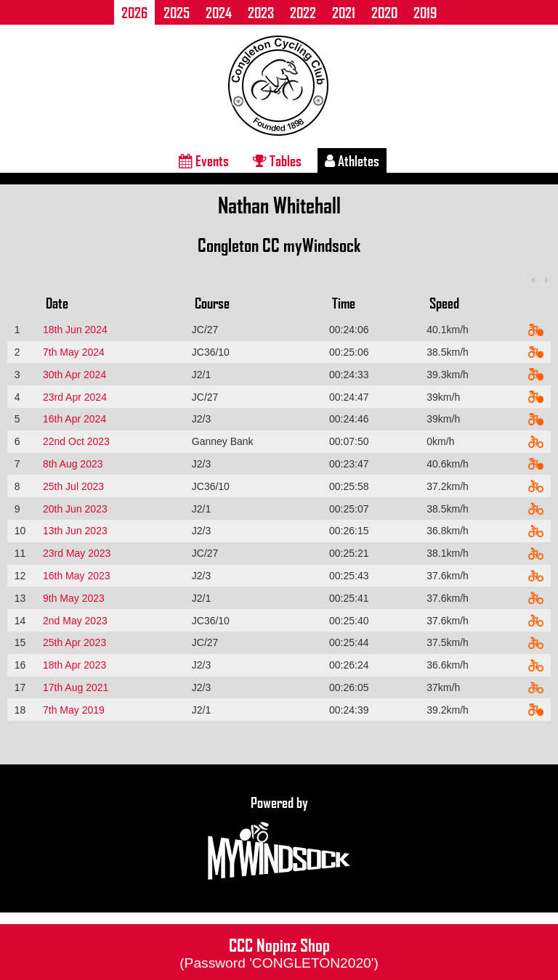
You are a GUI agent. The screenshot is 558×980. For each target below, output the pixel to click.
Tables (277, 160)
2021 (344, 12)
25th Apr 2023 (74, 642)
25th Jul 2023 (73, 486)
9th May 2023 (74, 598)
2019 (425, 12)
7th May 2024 (74, 352)
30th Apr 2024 (74, 375)
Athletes (352, 160)
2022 (303, 12)
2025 (177, 12)
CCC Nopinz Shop (279, 952)
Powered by (279, 838)
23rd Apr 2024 (75, 397)
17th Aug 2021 (76, 687)
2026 (134, 12)
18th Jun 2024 (75, 330)
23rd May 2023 (77, 553)
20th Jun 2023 (75, 509)
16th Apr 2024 (74, 419)
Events (204, 160)
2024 (219, 12)
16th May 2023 (77, 576)
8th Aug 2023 (73, 464)
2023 (261, 12)
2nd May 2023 (75, 621)
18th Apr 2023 (74, 665)
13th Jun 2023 (75, 531)
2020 (384, 12)
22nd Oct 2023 (76, 441)
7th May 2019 (74, 710)
